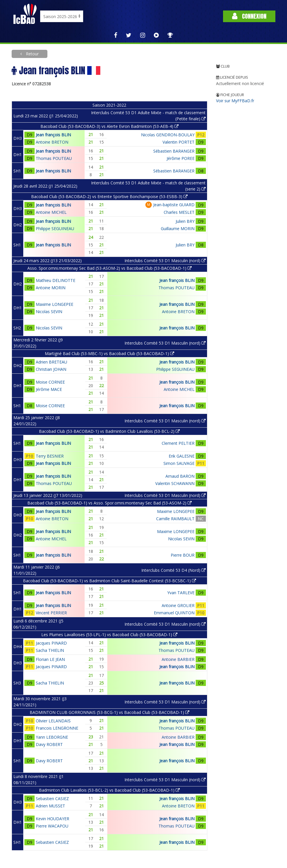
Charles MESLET (179, 212)
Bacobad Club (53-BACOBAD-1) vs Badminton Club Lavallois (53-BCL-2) (109, 431)
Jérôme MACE (49, 389)
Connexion (249, 16)
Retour (32, 54)
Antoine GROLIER (178, 605)
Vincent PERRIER (51, 613)
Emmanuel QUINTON (174, 613)
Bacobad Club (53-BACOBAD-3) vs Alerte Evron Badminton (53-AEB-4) (109, 126)
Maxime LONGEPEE (55, 304)
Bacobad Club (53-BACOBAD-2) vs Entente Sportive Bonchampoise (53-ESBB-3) (109, 196)
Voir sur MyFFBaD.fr (235, 101)
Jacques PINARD (51, 643)
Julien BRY (185, 221)
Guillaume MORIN (178, 229)
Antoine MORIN (51, 288)
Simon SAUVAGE (179, 463)
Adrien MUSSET (50, 806)
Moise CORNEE (50, 382)
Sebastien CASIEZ (52, 799)
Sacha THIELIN (50, 650)
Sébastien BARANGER (174, 151)
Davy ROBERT (49, 744)
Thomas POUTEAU (54, 158)
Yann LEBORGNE (52, 737)
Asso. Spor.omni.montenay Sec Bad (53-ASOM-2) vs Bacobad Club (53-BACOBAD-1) (109, 268)
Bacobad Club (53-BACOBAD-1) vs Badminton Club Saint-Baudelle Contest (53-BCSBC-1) (109, 581)
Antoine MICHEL (51, 212)
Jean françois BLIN (53, 135)
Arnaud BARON (180, 476)
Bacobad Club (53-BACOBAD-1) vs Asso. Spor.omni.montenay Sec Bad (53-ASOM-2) (109, 503)
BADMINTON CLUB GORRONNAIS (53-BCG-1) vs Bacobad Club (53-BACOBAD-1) (109, 712)
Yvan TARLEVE (181, 593)
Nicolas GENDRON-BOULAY (168, 135)
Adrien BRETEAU (51, 362)
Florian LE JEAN (50, 659)
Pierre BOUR (183, 555)
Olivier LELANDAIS (53, 721)
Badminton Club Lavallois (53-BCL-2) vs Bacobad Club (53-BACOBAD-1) (109, 790)
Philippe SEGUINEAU (55, 229)
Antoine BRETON (52, 142)
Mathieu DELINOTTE (56, 280)
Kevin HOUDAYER (52, 819)
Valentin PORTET (179, 142)
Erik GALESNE (182, 456)
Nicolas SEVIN (49, 312)
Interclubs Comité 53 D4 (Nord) (173, 570)
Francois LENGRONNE (57, 728)
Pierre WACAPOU (52, 826)
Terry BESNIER (50, 456)
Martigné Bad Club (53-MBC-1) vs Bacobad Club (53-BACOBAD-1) (109, 353)
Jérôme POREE (181, 158)
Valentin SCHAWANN (175, 483)
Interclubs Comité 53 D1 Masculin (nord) (165, 261)
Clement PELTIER (178, 443)
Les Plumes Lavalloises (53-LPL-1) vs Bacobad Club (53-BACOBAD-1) (109, 635)
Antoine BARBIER (178, 659)
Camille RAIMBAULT (175, 519)
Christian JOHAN (51, 369)
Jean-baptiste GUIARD (174, 205)
